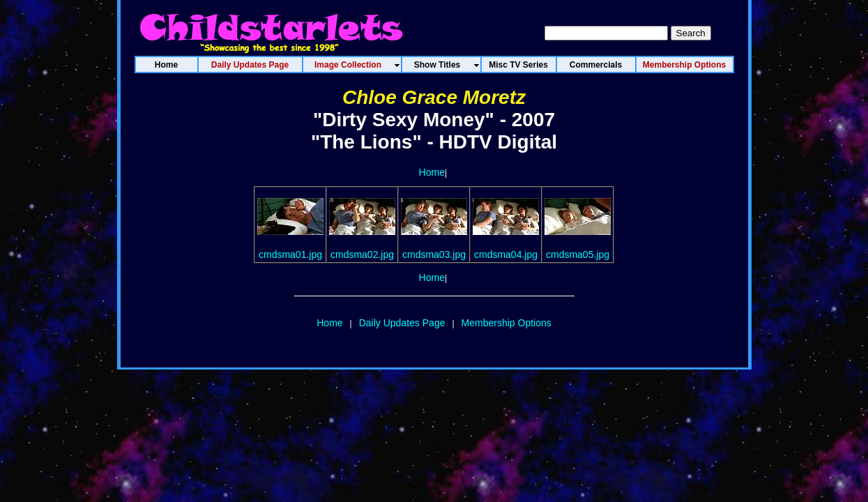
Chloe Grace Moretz (434, 97)
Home (432, 172)
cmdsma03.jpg (434, 254)
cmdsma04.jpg (506, 254)
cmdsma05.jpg (578, 254)
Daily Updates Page (402, 323)
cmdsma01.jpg (290, 254)
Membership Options (507, 323)
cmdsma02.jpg (362, 254)
